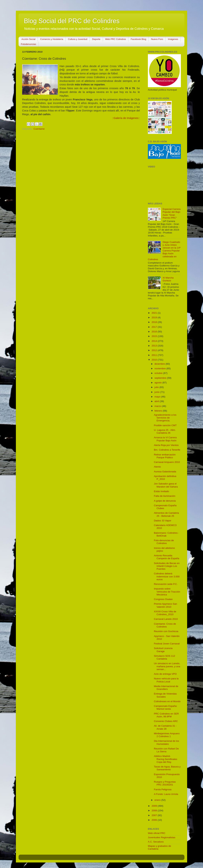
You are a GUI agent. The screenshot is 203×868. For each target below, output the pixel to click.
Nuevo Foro (157, 39)
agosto (158, 383)
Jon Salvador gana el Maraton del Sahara (166, 485)
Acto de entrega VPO (165, 674)
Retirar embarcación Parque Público (165, 456)
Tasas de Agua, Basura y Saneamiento (167, 768)
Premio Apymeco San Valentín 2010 (166, 605)
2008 (155, 810)
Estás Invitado (162, 491)
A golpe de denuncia (165, 501)
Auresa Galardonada (165, 472)
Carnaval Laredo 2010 (166, 619)
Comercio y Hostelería (52, 39)
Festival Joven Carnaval (167, 644)
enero (158, 800)
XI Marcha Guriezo (168, 279)
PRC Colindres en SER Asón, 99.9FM (166, 715)
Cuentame (39, 129)
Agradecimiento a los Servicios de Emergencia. (165, 418)
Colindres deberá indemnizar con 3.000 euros (167, 576)
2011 (155, 355)
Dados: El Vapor (163, 521)
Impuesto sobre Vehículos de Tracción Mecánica (167, 592)
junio (157, 392)
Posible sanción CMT (165, 425)
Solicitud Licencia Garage (163, 650)
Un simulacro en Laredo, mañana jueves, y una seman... (167, 666)
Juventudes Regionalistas (162, 837)
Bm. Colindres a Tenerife (167, 450)
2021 (155, 313)
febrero (159, 411)
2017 (155, 327)
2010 (155, 360)
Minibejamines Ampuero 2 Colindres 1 (167, 735)
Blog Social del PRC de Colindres (72, 21)
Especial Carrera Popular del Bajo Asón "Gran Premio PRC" (172, 213)
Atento (157, 467)
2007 (155, 815)
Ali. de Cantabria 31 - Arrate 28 (165, 727)
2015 (155, 336)
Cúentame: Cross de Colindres (165, 625)
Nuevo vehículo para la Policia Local (166, 680)
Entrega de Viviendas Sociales (165, 695)
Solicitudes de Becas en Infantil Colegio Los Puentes (167, 566)
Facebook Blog (139, 39)
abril (157, 401)
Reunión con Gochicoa (166, 631)
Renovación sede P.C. (166, 584)
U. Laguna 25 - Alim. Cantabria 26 (165, 431)
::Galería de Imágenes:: (126, 118)
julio (157, 387)
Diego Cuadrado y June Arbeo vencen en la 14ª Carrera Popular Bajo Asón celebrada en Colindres (164, 251)
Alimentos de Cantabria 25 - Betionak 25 (166, 514)
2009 (155, 806)
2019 (155, 317)
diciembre (160, 364)
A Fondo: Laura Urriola (166, 794)
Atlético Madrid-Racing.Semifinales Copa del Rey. (166, 759)
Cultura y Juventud (78, 39)
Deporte (96, 39)
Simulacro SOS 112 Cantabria (165, 657)
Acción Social (28, 39)
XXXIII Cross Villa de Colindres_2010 (165, 613)
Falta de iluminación (165, 496)
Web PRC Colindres (116, 39)
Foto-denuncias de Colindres (164, 542)
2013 (155, 346)
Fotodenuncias (28, 44)
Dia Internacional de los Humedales (167, 742)
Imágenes (173, 39)
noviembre (160, 368)
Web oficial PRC (157, 833)
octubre (159, 373)
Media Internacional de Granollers (166, 688)
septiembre (161, 378)
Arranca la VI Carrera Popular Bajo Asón (165, 439)
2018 (155, 322)
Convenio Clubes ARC (166, 721)
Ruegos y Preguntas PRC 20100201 (165, 783)
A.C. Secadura (156, 842)
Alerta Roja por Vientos (166, 445)
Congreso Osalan (163, 599)
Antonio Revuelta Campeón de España (167, 557)
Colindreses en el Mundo (167, 701)
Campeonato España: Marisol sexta (166, 707)
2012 (155, 350)
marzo (158, 406)
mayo (158, 397)
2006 (155, 820)
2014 (155, 341)
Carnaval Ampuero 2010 (167, 462)
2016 (155, 332)
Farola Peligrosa (163, 789)
